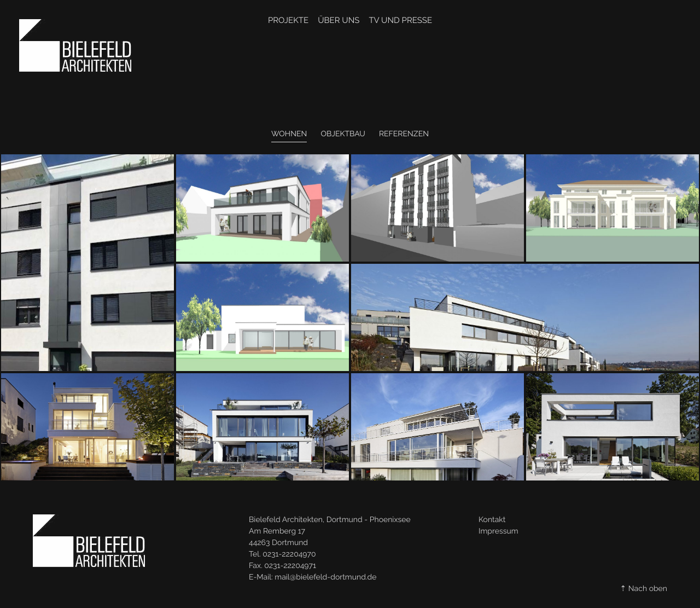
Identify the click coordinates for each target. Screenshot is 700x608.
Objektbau (343, 134)
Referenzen (404, 134)
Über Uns (339, 20)
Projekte (288, 20)
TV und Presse (400, 20)
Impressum (498, 531)
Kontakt (492, 520)
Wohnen (289, 134)
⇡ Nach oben (644, 589)
